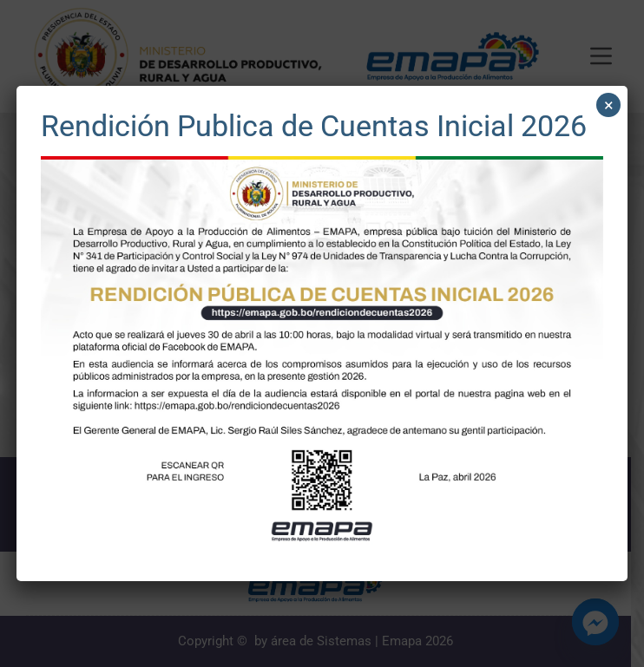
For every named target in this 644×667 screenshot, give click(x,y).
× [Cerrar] (609, 105)
